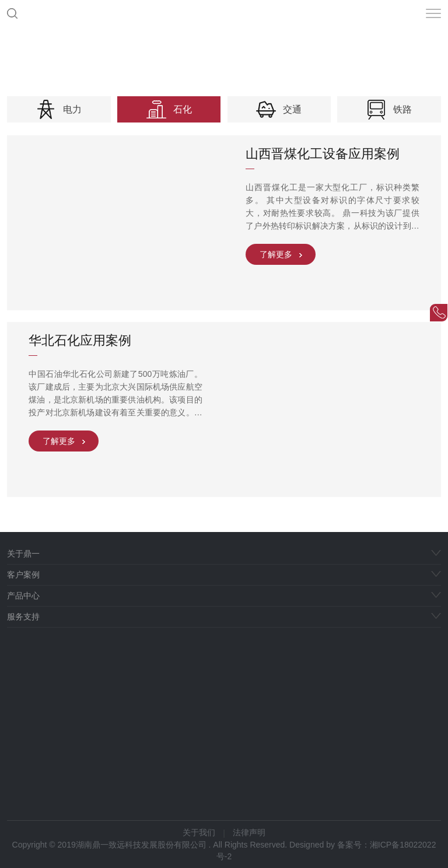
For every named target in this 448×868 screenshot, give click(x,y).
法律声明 (249, 832)
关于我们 (199, 832)
